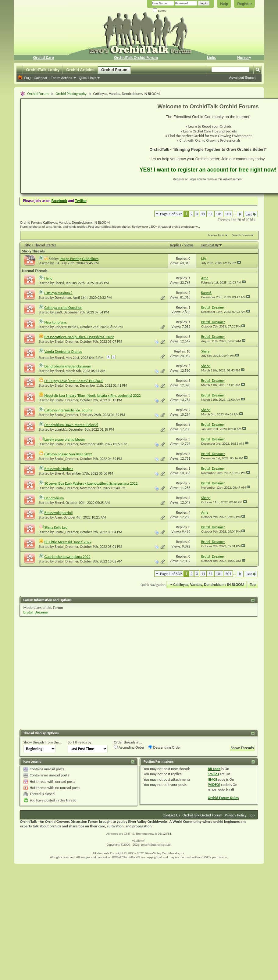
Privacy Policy (235, 815)
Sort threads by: (80, 742)
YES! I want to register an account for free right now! (208, 170)
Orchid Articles (80, 70)
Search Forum (241, 235)
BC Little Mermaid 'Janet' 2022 (68, 542)
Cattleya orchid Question (63, 307)
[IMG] (212, 779)
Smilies (214, 774)
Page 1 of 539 (171, 214)
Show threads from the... (43, 742)
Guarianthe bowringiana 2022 (67, 557)
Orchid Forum (114, 70)
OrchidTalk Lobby (43, 70)
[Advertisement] (77, 146)
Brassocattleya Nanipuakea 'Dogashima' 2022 (79, 337)
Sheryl (59, 283)
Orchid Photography (71, 94)
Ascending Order (129, 747)
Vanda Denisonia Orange (63, 351)
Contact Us (171, 815)
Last (251, 214)
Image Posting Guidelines (79, 259)
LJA (57, 263)
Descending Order (165, 747)
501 (228, 214)
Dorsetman (63, 298)
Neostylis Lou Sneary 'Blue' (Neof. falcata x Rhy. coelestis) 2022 (92, 395)
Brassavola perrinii (58, 513)
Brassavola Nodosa (59, 469)
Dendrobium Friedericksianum (68, 366)
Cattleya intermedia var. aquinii (68, 410)
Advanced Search (242, 78)
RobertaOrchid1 (66, 327)
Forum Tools (216, 235)
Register (244, 4)
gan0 (58, 312)
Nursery (244, 58)
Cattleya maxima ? (58, 293)
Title (28, 245)
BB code (214, 769)
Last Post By (211, 245)
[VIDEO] (214, 785)
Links (211, 58)
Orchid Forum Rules (223, 798)
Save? (160, 11)
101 (219, 214)
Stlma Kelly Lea (56, 527)
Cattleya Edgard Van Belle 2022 (68, 454)
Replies (176, 245)
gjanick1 (61, 429)
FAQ (27, 78)
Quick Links (88, 78)
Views (189, 245)
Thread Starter (45, 245)
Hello (48, 278)
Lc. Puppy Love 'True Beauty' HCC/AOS (74, 381)
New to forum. (55, 322)
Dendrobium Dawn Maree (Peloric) (71, 425)
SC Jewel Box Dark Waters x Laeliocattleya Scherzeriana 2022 (91, 483)
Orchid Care (44, 58)
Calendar (41, 78)
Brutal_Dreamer (66, 342)
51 (210, 214)
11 (203, 214)
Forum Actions (61, 78)
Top (253, 585)
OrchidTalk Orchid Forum (136, 58)
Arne (58, 517)
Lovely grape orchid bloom (65, 439)
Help (224, 4)
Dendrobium (54, 498)
